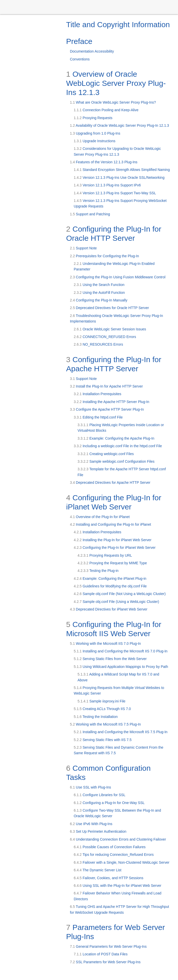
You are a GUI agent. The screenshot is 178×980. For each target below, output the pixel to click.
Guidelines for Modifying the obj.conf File (110, 586)
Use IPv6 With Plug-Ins (91, 824)
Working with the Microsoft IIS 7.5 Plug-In (105, 724)
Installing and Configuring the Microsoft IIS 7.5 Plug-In (121, 732)
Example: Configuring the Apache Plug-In (116, 438)
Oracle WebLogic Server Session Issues (110, 329)
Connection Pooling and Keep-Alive (106, 110)
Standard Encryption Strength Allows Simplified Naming (122, 170)
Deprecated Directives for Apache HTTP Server (110, 483)
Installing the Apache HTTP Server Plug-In (112, 402)
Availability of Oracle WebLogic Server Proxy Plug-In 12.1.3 (120, 125)
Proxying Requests (93, 118)
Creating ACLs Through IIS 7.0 (102, 709)
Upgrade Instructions (95, 141)
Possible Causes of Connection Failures (110, 847)
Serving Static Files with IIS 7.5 (103, 740)
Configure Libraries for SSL (100, 795)
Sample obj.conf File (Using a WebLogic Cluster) (117, 602)
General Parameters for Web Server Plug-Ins (108, 946)
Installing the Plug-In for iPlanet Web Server (113, 540)
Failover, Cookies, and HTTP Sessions (109, 878)
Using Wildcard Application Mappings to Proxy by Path (121, 667)
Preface (79, 41)
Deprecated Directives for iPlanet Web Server (109, 609)
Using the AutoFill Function (99, 293)
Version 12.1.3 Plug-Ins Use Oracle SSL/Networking (119, 178)
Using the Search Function (99, 285)
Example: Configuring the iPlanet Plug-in (110, 579)
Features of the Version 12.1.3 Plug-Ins (104, 162)
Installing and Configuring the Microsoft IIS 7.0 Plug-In (121, 651)
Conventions (80, 59)
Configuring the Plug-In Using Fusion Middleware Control (118, 277)
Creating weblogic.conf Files (106, 454)
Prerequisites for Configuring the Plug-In (104, 256)
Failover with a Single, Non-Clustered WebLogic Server (122, 862)
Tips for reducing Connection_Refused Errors (114, 855)
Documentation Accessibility (92, 51)
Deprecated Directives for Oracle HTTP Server (110, 308)
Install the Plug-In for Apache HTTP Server (106, 386)
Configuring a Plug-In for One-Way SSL (109, 803)
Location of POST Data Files (101, 954)
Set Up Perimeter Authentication (98, 831)
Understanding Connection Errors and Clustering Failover (118, 839)
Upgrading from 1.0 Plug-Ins (95, 133)
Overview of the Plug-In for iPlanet (100, 517)
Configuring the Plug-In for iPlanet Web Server (115, 548)
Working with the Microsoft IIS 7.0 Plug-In (105, 644)
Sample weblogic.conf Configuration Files (116, 461)
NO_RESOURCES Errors (99, 344)
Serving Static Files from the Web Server (110, 659)
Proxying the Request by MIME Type (112, 563)
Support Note (83, 248)
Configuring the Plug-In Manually (99, 300)
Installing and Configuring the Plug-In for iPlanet (111, 524)
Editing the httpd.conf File (98, 417)
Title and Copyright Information (118, 25)
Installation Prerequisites (98, 394)
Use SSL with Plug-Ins (91, 787)
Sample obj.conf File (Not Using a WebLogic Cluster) (120, 594)
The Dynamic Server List (98, 870)
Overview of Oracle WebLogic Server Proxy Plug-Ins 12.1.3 (116, 83)
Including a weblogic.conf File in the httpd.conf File (118, 446)
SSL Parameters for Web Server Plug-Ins (105, 962)
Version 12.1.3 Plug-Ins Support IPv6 (107, 185)
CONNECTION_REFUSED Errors (105, 337)
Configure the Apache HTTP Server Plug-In (107, 409)
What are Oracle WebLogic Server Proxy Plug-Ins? (113, 102)
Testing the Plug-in (98, 571)
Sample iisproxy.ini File (102, 701)
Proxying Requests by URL (105, 555)
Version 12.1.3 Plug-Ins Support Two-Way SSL (115, 193)
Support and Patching (90, 214)
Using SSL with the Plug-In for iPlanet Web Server (118, 886)
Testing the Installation (96, 717)
